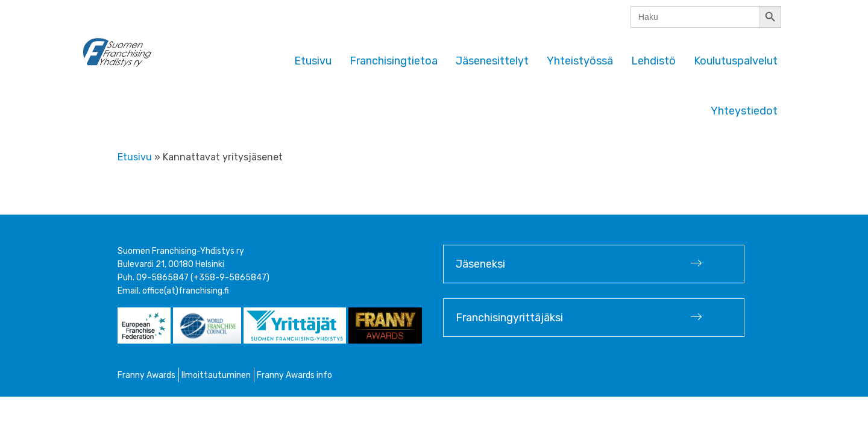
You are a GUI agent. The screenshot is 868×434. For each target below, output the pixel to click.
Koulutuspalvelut (736, 61)
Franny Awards (146, 375)
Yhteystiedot (744, 111)
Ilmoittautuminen (216, 375)
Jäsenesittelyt (492, 61)
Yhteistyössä (580, 61)
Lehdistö (653, 61)
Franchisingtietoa (394, 61)
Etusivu (313, 61)
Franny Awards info (294, 375)
